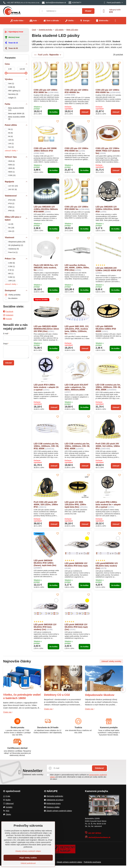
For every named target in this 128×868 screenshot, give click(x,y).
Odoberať (99, 768)
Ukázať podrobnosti (28, 863)
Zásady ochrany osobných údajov (69, 862)
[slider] (6, 73)
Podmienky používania (92, 862)
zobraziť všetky (11, 151)
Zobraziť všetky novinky (111, 661)
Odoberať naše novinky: (33, 775)
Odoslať (9, 363)
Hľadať (88, 11)
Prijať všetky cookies (28, 858)
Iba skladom (11, 298)
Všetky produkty (13, 295)
